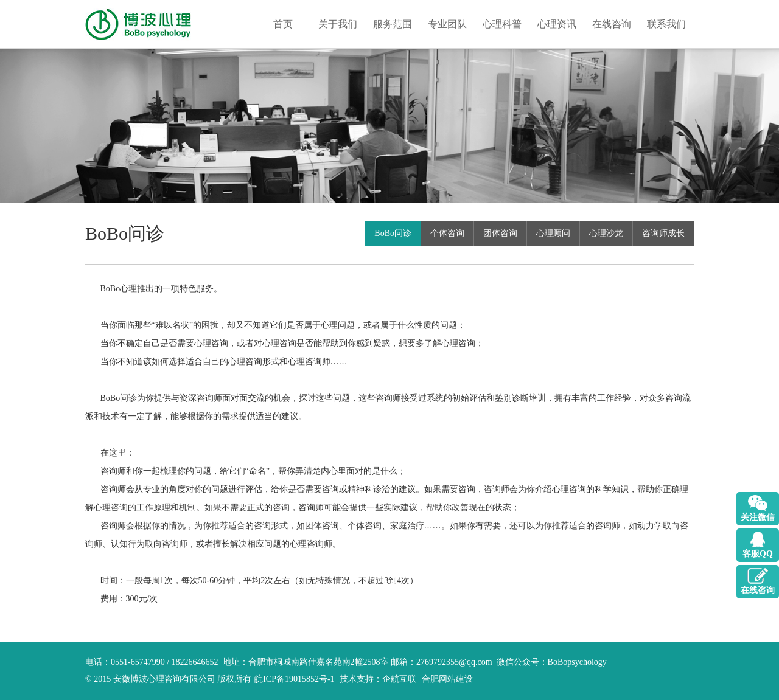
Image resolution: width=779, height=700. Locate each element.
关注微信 (758, 517)
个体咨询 (447, 233)
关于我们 (338, 24)
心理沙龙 (606, 233)
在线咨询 (612, 24)
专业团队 (447, 24)
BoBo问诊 (393, 233)
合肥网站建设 (447, 679)
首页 (283, 24)
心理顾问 (553, 233)
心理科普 (502, 24)
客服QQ (758, 554)
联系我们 (666, 24)
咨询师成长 (663, 233)
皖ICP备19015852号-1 (294, 679)
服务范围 (393, 24)
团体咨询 (500, 233)
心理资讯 (557, 24)
